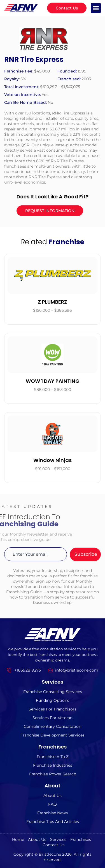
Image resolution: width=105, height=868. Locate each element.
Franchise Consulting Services (53, 692)
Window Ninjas (53, 460)
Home (18, 839)
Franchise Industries (53, 765)
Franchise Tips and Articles (53, 822)
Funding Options (53, 700)
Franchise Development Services (53, 735)
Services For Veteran (53, 718)
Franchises (81, 839)
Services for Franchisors (53, 709)
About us (53, 796)
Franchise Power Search (53, 774)
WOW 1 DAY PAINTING (53, 381)
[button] (96, 7)
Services (58, 839)
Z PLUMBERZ (53, 302)
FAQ (53, 804)
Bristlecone (50, 854)
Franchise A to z (53, 757)
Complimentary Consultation (53, 726)
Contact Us (53, 845)
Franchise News (53, 813)
